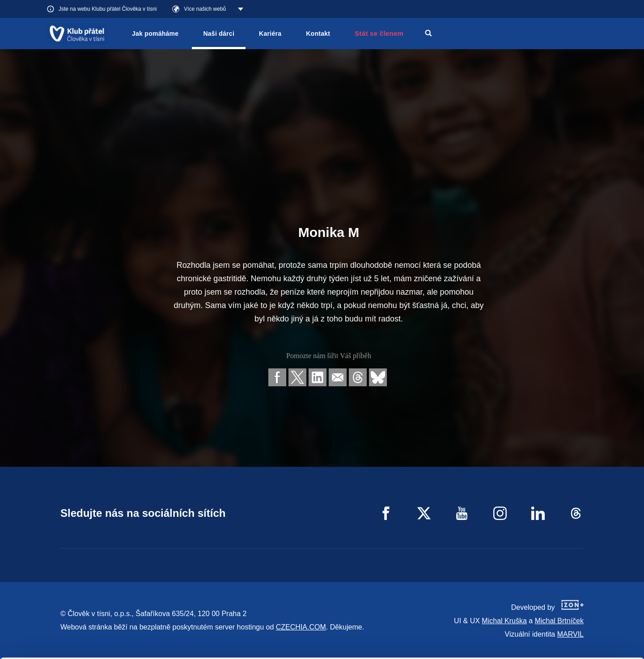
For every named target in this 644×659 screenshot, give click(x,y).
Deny (570, 640)
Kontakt (318, 34)
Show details (138, 648)
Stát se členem (379, 33)
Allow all (570, 595)
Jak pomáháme (155, 34)
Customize (570, 618)
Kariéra (270, 34)
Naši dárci (219, 34)
